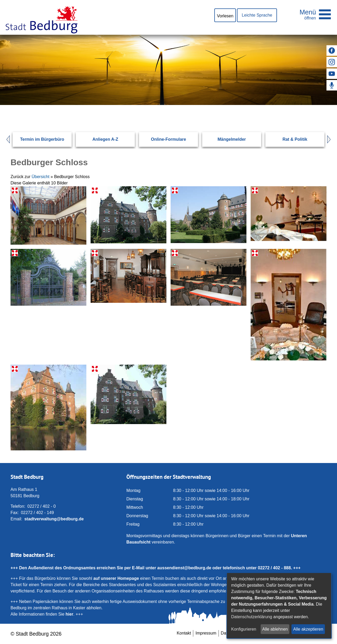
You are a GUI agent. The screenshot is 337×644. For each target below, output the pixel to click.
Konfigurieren (244, 629)
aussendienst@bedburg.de (184, 568)
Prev (6, 139)
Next (331, 139)
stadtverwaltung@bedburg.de (54, 519)
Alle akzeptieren (308, 629)
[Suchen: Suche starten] (310, 105)
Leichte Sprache (257, 15)
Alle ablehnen (275, 629)
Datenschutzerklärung (252, 617)
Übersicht (41, 177)
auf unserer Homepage (116, 578)
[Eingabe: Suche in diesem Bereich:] (162, 105)
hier (69, 614)
